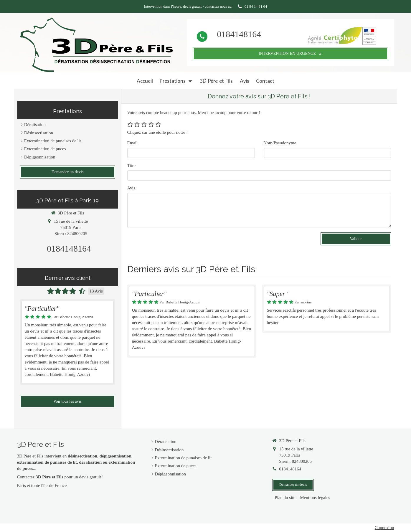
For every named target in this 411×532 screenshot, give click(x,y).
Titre (132, 166)
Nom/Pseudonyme (280, 143)
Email (133, 143)
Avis (131, 188)
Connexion (384, 528)
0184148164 (239, 34)
